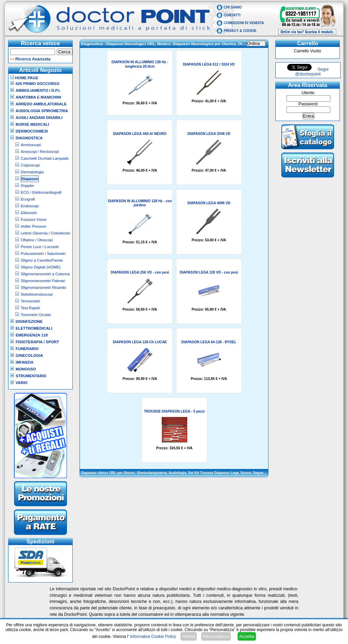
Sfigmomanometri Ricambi (43, 288)
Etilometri (29, 213)
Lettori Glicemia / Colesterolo (46, 233)
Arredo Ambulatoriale (41, 104)
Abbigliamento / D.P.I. (38, 90)
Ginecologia (29, 355)
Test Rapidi (30, 308)
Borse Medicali (32, 124)
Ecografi (28, 199)
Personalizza (216, 636)
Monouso (26, 369)
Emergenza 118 (32, 335)
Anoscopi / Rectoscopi (40, 152)
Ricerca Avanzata (33, 59)
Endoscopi (30, 206)
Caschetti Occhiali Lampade (45, 158)
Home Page (24, 78)
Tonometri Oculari (36, 315)
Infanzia (24, 362)
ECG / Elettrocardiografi (41, 192)
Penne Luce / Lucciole (40, 247)
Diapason (30, 179)
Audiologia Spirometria (42, 111)
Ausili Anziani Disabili (39, 118)
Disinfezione (29, 321)
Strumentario (31, 376)
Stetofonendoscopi (37, 294)
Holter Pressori (33, 226)
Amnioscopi (31, 145)
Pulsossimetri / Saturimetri (43, 254)
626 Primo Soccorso (38, 84)
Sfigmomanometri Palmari (43, 281)
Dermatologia (32, 172)
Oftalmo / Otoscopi (37, 240)
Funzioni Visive (34, 220)
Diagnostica (29, 138)
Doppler (28, 186)
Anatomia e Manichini (38, 97)
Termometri (30, 301)
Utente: (308, 93)
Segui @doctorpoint (312, 72)
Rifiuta (189, 636)
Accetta (247, 636)
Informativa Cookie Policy (153, 637)
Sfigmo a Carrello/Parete (42, 260)
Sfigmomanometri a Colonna (45, 274)
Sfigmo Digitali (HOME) (41, 267)
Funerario (27, 349)
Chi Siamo (233, 7)
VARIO (22, 383)
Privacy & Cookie (240, 31)
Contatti (232, 15)
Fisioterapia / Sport (37, 342)
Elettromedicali (34, 328)
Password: (308, 104)
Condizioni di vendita (244, 23)
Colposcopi (30, 165)
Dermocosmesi (32, 131)
